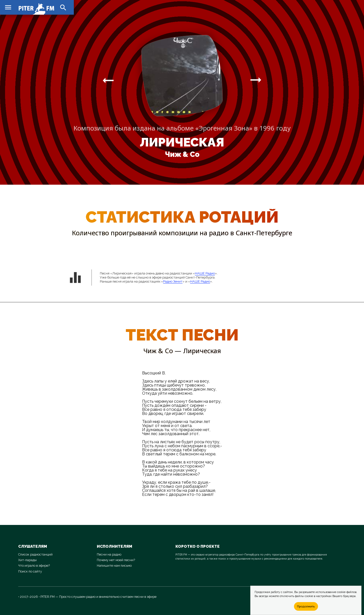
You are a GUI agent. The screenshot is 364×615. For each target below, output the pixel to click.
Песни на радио (109, 554)
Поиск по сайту (30, 571)
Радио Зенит (173, 281)
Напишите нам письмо (114, 566)
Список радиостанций (35, 554)
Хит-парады (27, 560)
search (63, 8)
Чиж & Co (182, 154)
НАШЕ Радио (205, 273)
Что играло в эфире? (34, 566)
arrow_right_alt (108, 80)
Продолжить (306, 606)
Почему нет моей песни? (116, 560)
